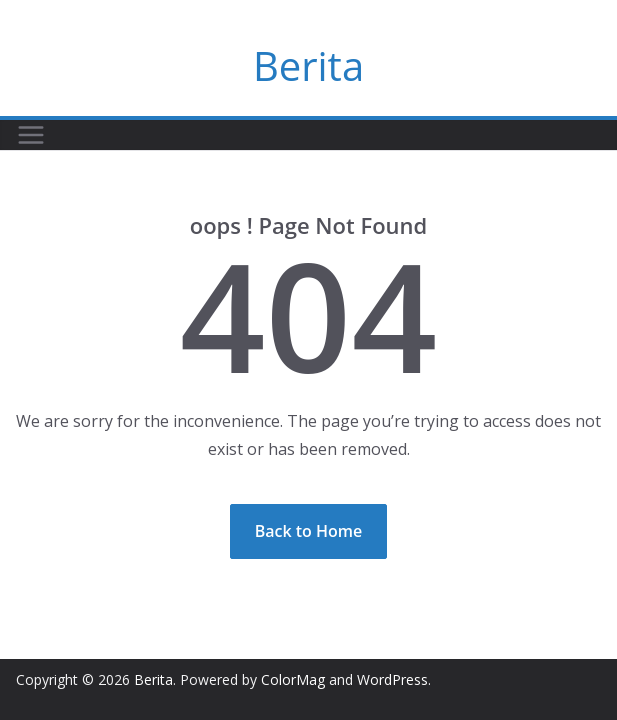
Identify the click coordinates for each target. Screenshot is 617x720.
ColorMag (293, 679)
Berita (308, 65)
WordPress (392, 679)
